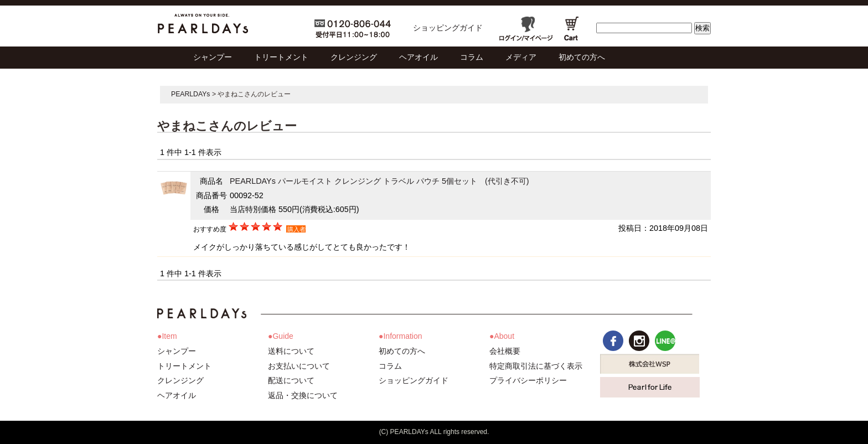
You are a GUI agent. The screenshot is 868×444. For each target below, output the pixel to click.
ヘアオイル (177, 395)
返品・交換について (303, 395)
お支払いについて (299, 366)
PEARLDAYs (191, 94)
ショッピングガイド (448, 28)
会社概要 (505, 351)
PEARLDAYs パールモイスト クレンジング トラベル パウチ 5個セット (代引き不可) (379, 181)
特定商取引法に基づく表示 (536, 366)
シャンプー (177, 351)
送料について (291, 351)
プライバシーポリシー (528, 380)
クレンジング (180, 380)
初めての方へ (402, 351)
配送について (291, 380)
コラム (390, 366)
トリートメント (184, 366)
